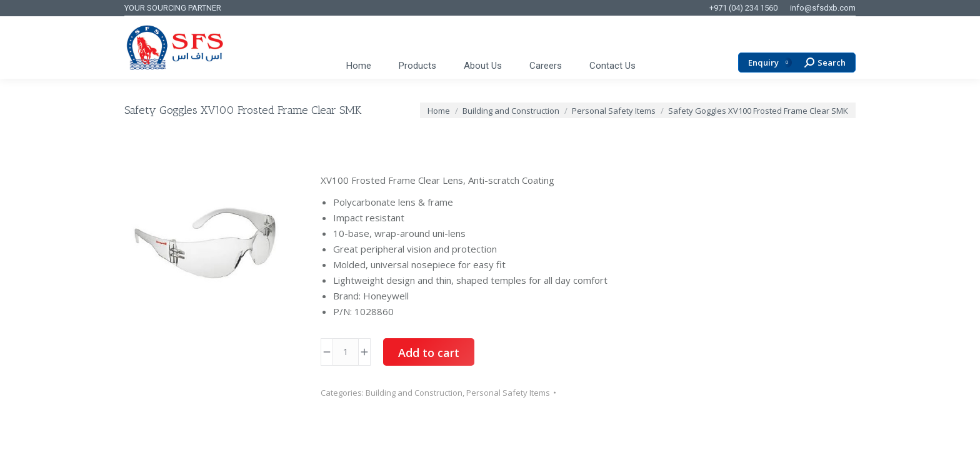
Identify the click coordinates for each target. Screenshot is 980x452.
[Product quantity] (346, 352)
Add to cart (429, 353)
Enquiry (770, 63)
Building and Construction (414, 393)
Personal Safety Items (508, 393)
